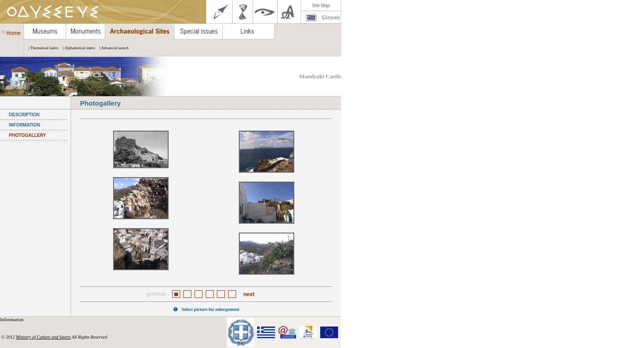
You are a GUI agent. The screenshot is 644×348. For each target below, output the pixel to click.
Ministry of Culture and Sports (43, 337)
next (249, 294)
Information (12, 319)
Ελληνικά (331, 18)
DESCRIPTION (24, 115)
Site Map (321, 6)
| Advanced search (112, 48)
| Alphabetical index (77, 48)
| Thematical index (41, 48)
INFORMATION (25, 125)
